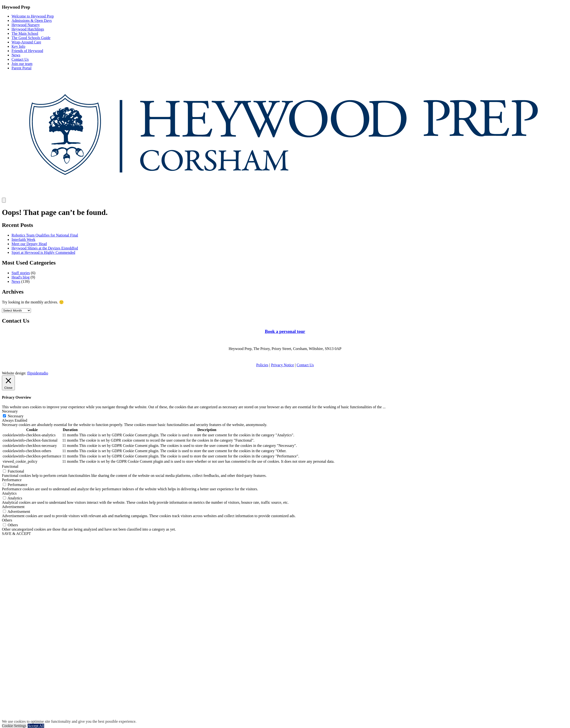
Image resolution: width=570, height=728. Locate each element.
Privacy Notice (282, 365)
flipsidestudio (38, 373)
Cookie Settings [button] (14, 726)
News (16, 55)
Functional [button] (10, 466)
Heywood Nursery (26, 25)
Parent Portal (21, 68)
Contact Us (20, 59)
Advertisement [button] (13, 507)
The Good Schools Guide (31, 38)
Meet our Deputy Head (29, 244)
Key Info (18, 46)
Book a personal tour (285, 331)
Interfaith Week (23, 240)
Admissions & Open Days (32, 21)
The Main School (25, 33)
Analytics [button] (9, 493)
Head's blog (21, 277)
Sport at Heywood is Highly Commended (43, 252)
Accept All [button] (36, 726)
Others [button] (7, 520)
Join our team (22, 64)
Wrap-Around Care (26, 42)
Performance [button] (12, 480)
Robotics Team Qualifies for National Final (45, 235)
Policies (262, 365)
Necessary (16, 416)
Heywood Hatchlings (28, 29)
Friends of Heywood (27, 51)
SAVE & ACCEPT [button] (16, 534)
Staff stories (21, 273)
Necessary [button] (10, 411)
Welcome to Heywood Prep (33, 16)
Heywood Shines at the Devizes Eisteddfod (45, 248)
